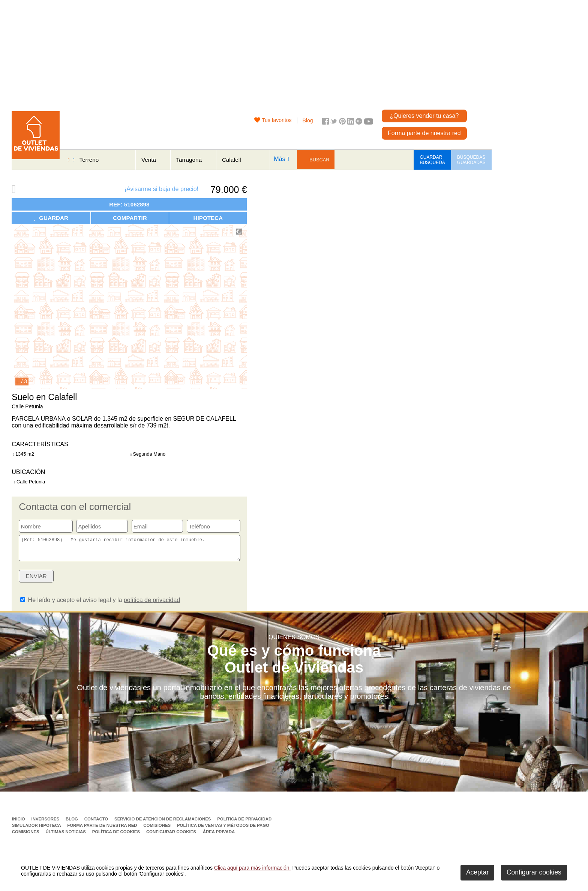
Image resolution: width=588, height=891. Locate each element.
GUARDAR (51, 218)
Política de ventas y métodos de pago (223, 830)
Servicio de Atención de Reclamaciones (163, 823)
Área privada (219, 836)
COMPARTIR (130, 218)
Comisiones (157, 830)
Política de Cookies (117, 836)
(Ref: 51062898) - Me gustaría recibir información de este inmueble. (130, 550)
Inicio (19, 823)
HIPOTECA (208, 218)
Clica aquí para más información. (253, 868)
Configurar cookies (171, 836)
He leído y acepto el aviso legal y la (100, 604)
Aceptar (477, 872)
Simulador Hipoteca (37, 830)
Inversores (46, 823)
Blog (308, 120)
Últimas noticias (66, 836)
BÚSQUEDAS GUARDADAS (471, 160)
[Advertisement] (267, 53)
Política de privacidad (244, 823)
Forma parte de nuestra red (424, 133)
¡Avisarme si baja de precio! (161, 189)
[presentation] (183, 583)
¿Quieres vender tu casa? (424, 116)
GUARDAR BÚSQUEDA (432, 160)
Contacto (97, 823)
